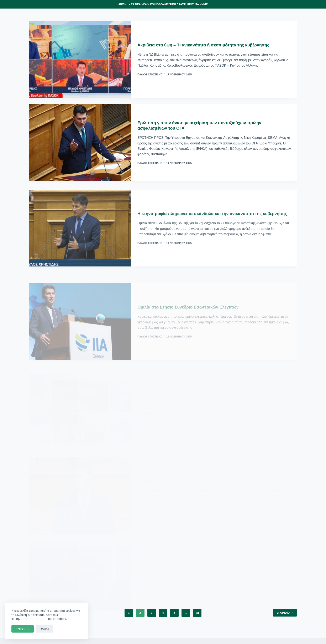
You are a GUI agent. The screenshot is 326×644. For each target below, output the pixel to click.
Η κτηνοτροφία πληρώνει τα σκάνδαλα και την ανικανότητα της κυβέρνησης (212, 219)
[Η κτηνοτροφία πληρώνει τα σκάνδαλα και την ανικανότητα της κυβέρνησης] (80, 233)
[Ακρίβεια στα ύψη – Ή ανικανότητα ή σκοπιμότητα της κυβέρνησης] (80, 60)
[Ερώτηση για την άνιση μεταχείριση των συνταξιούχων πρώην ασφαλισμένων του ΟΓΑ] (80, 143)
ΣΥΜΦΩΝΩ (23, 629)
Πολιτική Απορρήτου (34, 619)
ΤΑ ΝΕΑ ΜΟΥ (139, 4)
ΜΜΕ (205, 4)
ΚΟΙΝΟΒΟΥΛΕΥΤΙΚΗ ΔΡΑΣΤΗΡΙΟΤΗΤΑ (174, 4)
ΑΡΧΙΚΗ (123, 4)
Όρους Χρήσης (69, 615)
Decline (44, 629)
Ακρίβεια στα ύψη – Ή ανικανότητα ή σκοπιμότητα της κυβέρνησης (203, 45)
